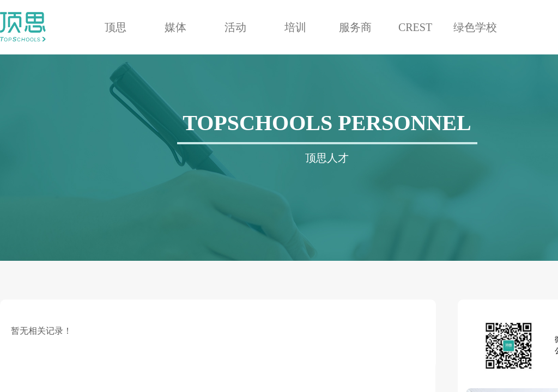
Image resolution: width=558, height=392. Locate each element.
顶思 (116, 27)
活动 (235, 27)
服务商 (355, 27)
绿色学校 (475, 27)
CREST (415, 27)
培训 (295, 27)
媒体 (175, 27)
